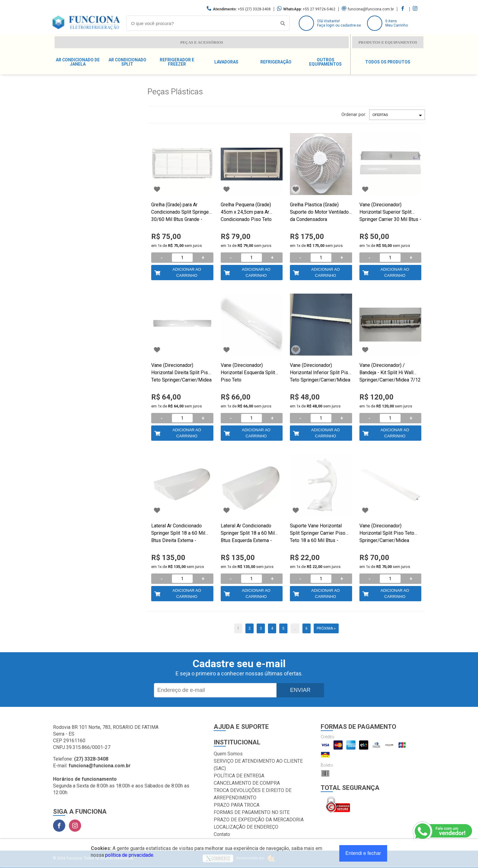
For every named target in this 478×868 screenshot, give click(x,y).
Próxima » (326, 628)
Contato (222, 834)
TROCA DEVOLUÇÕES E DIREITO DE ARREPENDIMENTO (253, 794)
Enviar (300, 690)
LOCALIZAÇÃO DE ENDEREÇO (246, 827)
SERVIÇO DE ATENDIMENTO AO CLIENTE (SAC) (258, 765)
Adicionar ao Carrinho (187, 272)
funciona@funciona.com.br (371, 9)
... (295, 628)
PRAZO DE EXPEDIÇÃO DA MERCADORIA (259, 820)
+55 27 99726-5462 (319, 9)
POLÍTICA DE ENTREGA (239, 776)
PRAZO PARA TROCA (237, 805)
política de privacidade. (130, 855)
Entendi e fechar (363, 853)
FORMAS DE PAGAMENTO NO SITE (252, 812)
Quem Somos (228, 754)
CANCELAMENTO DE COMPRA (247, 783)
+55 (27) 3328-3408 (254, 9)
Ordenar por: (354, 114)
